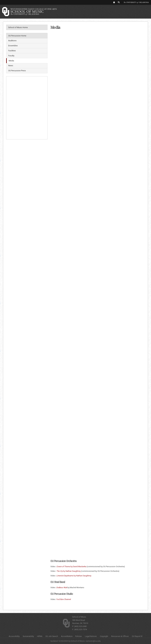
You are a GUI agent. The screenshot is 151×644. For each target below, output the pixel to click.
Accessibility (14, 636)
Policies (79, 636)
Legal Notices (91, 636)
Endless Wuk (62, 587)
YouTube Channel (64, 599)
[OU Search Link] (119, 2)
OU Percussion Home (17, 36)
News (11, 66)
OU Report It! (137, 636)
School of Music (79, 617)
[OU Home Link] (114, 2)
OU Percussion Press (17, 71)
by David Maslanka (71, 566)
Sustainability (28, 636)
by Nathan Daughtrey (68, 571)
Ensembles (13, 46)
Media (11, 61)
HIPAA (40, 636)
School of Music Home (18, 27)
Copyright (104, 636)
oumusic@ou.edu (93, 641)
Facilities (12, 51)
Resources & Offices (120, 636)
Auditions (12, 41)
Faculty (11, 56)
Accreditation (67, 636)
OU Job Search (52, 636)
